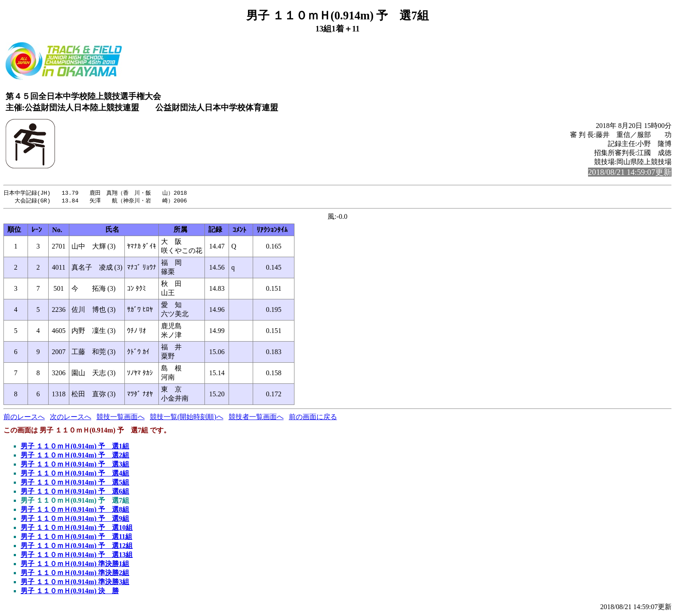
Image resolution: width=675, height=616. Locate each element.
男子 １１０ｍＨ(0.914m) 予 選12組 (77, 546)
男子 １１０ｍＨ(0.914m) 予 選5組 (75, 483)
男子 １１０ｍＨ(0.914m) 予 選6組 (75, 492)
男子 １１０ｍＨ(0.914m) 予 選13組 (77, 555)
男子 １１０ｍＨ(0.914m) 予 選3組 (75, 465)
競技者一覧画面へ (256, 418)
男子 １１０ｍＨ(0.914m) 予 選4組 (75, 474)
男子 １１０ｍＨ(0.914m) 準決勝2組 (75, 574)
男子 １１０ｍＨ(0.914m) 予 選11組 (76, 537)
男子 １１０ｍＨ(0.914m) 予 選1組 (75, 447)
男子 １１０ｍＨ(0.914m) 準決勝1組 (75, 565)
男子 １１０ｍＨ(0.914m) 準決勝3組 (75, 583)
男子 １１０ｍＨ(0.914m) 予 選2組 (75, 456)
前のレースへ (24, 418)
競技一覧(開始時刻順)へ (187, 418)
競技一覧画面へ (121, 418)
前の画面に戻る (313, 418)
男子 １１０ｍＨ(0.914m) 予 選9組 (75, 519)
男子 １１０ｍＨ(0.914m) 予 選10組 (77, 528)
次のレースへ (71, 418)
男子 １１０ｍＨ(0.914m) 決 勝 (70, 592)
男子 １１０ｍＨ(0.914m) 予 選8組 (75, 510)
